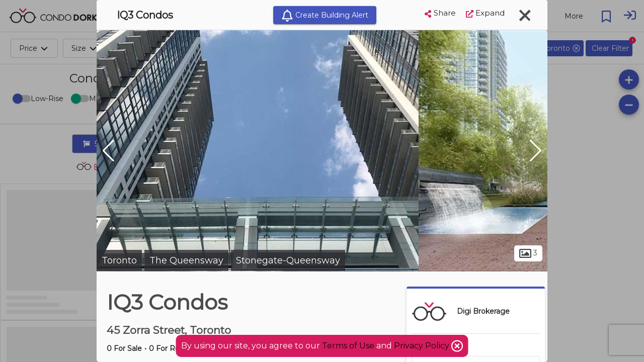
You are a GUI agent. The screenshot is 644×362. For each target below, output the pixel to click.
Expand (485, 13)
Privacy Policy (423, 346)
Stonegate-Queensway (288, 260)
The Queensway (186, 260)
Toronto (119, 260)
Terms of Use (348, 346)
